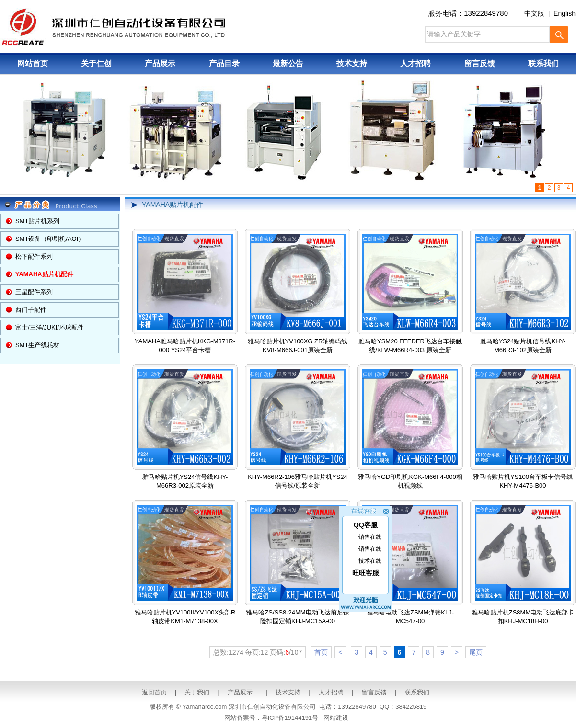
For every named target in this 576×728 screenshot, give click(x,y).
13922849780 (486, 13)
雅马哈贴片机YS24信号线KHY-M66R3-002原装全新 (185, 429)
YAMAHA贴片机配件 (173, 205)
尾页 (476, 652)
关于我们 (197, 692)
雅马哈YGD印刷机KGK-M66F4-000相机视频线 (410, 429)
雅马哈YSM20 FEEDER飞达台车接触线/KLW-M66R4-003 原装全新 (410, 294)
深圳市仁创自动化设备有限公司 (272, 707)
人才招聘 (415, 63)
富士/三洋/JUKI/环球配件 (50, 327)
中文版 (534, 13)
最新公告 (288, 63)
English (564, 13)
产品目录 (224, 63)
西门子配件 (31, 310)
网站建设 (336, 718)
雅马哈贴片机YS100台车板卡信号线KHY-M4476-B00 (523, 429)
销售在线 (370, 534)
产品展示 (160, 63)
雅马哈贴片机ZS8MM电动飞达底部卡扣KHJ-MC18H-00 (523, 565)
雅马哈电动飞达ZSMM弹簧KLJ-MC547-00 (410, 565)
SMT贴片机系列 (37, 221)
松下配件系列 (34, 256)
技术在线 (370, 558)
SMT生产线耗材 (37, 345)
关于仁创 (96, 63)
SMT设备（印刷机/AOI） (50, 239)
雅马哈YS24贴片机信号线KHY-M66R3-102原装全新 (523, 294)
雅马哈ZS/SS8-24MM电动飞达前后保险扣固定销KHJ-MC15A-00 (297, 565)
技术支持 (352, 63)
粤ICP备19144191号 (290, 718)
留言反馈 (480, 63)
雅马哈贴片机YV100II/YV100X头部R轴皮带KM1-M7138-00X (185, 565)
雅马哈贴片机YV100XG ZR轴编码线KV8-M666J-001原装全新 (298, 294)
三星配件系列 (34, 292)
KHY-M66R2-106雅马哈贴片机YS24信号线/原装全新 (298, 429)
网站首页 (33, 63)
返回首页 (154, 692)
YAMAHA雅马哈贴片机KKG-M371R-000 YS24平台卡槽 (185, 294)
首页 (321, 652)
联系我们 (543, 63)
